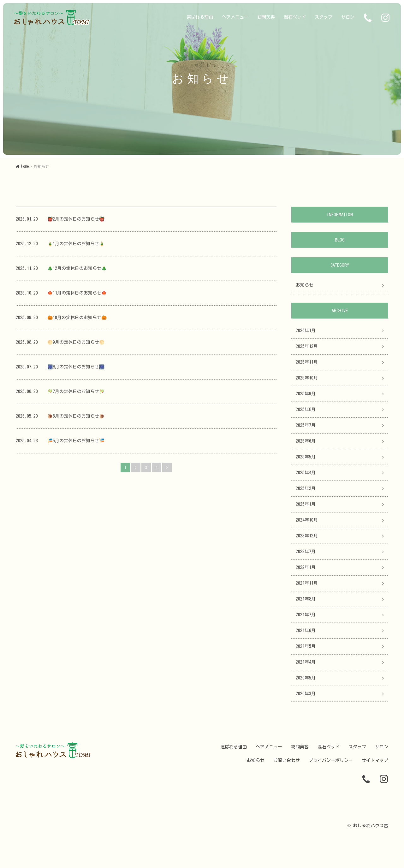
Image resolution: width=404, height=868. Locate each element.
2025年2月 (306, 491)
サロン (348, 17)
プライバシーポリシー (331, 760)
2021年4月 (306, 665)
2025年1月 (306, 507)
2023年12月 (307, 539)
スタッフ (324, 17)
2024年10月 (307, 523)
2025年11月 (307, 365)
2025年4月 (306, 476)
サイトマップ (375, 760)
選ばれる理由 (200, 17)
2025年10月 (307, 381)
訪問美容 (266, 17)
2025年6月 (306, 444)
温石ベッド (295, 17)
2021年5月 (306, 649)
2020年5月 (306, 681)
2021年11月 (307, 586)
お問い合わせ (287, 760)
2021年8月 (306, 602)
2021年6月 (306, 633)
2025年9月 (306, 397)
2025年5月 (306, 460)
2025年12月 (307, 349)
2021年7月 (306, 618)
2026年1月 (306, 333)
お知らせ (305, 288)
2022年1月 (306, 570)
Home (25, 166)
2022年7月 (306, 554)
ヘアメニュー (235, 17)
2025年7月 (306, 428)
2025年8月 (306, 412)
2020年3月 (306, 697)
